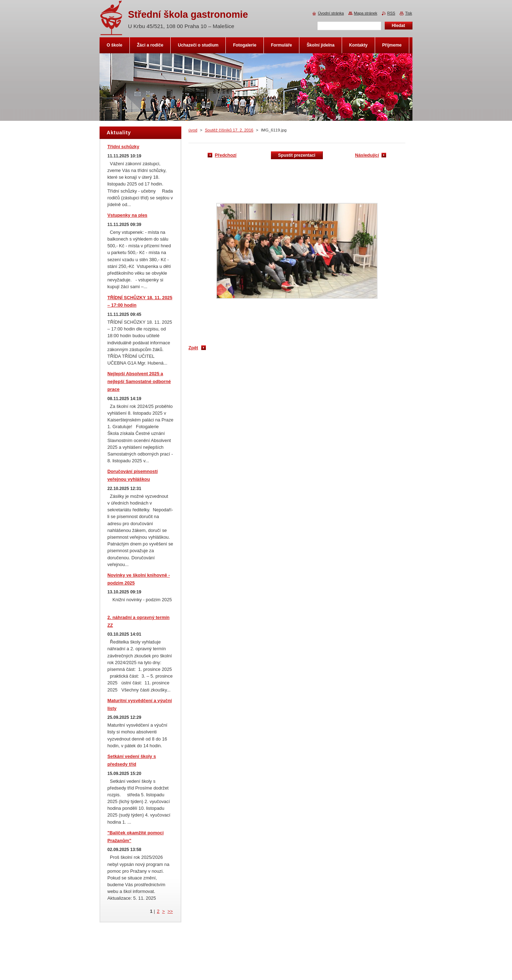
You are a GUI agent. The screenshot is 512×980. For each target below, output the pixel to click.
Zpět (193, 348)
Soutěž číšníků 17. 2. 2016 (229, 130)
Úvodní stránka (331, 13)
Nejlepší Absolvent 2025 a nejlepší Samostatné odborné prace (139, 381)
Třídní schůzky (123, 147)
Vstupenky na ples (127, 215)
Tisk (409, 13)
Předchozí (226, 155)
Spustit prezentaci (297, 155)
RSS (391, 13)
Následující (367, 155)
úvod (193, 130)
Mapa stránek (366, 13)
